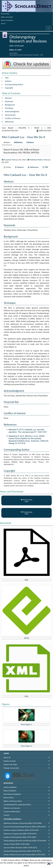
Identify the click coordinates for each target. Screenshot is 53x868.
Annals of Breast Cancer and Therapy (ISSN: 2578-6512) (24, 854)
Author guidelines (10, 787)
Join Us (3, 23)
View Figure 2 (27, 746)
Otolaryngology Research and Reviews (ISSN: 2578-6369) (25, 841)
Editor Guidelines (10, 791)
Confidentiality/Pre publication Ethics (17, 805)
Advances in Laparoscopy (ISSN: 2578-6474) (20, 834)
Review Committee (7, 20)
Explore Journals (10, 761)
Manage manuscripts (11, 768)
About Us (7, 757)
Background (10, 105)
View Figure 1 (27, 724)
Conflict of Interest (13, 118)
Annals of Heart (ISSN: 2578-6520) (17, 844)
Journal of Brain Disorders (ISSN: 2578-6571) (20, 848)
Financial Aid (10, 115)
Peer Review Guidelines (12, 794)
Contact (7, 815)
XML (26, 696)
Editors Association (7, 17)
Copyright (9, 88)
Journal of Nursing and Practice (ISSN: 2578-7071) (22, 851)
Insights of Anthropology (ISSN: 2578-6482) (20, 837)
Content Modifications (12, 811)
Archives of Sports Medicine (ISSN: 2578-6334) (21, 830)
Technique (9, 108)
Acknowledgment (12, 111)
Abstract (8, 98)
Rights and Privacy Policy (13, 801)
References (9, 122)
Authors (8, 81)
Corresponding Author (14, 84)
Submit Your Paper (10, 764)
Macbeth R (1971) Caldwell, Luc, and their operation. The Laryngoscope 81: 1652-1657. (28, 431)
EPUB (26, 638)
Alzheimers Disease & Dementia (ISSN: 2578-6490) (23, 823)
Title (7, 78)
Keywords (9, 101)
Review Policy (5, 14)
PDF (26, 580)
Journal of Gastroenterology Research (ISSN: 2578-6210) (25, 827)
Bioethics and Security (12, 808)
